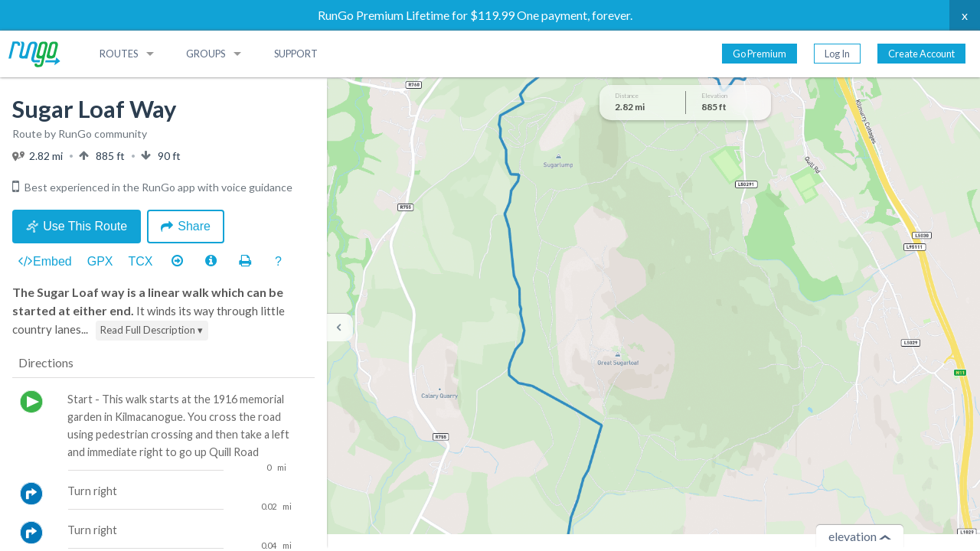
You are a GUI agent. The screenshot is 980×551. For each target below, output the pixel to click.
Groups (206, 54)
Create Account (921, 54)
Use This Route (77, 226)
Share (186, 226)
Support (296, 54)
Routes (119, 54)
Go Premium (759, 54)
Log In (837, 54)
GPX (100, 261)
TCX (141, 261)
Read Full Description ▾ (152, 330)
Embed (45, 262)
